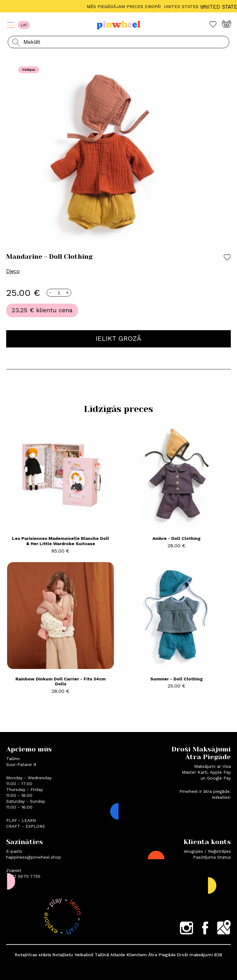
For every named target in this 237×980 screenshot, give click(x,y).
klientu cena (54, 310)
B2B (218, 955)
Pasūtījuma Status (212, 857)
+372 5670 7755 (23, 876)
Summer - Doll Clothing (177, 679)
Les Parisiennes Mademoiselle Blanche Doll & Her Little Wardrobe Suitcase (60, 541)
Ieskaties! (221, 797)
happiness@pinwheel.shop (34, 857)
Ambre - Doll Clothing (177, 538)
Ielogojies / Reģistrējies (207, 851)
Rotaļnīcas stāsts (33, 955)
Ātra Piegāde (162, 955)
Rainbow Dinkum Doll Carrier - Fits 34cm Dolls (60, 681)
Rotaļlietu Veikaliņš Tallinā (81, 955)
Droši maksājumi (195, 955)
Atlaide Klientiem (129, 955)
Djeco (13, 271)
